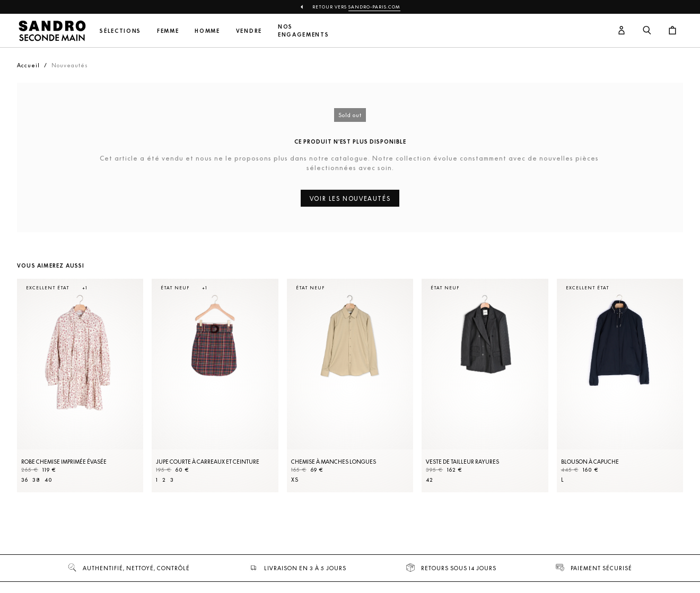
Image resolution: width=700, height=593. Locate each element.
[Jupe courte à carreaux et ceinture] (215, 386)
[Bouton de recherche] (647, 31)
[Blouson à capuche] (620, 386)
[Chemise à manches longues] (350, 386)
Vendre (249, 31)
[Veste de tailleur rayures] (485, 386)
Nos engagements (303, 31)
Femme (168, 31)
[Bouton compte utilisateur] (622, 31)
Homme (207, 31)
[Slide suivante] (662, 396)
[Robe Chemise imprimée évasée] (80, 386)
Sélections (120, 31)
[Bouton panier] (672, 31)
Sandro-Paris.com (374, 7)
